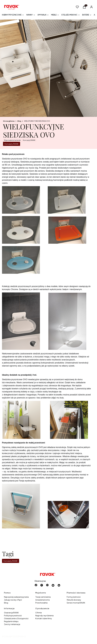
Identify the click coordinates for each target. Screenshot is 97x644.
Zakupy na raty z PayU (13, 600)
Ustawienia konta (43, 600)
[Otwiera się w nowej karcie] (53, 585)
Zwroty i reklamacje (12, 624)
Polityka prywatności (13, 615)
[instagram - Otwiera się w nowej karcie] (47, 585)
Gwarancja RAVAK (11, 613)
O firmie (39, 613)
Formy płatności (74, 597)
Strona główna (9, 121)
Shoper (21, 636)
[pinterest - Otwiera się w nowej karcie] (42, 585)
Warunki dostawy (74, 600)
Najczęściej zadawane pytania (16, 597)
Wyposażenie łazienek (12, 140)
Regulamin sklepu (11, 621)
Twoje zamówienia (43, 597)
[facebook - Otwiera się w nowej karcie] (36, 585)
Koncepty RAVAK (29, 140)
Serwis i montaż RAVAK (76, 603)
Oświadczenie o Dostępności (16, 618)
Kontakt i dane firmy (44, 618)
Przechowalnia (41, 603)
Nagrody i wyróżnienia (44, 615)
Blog (19, 121)
